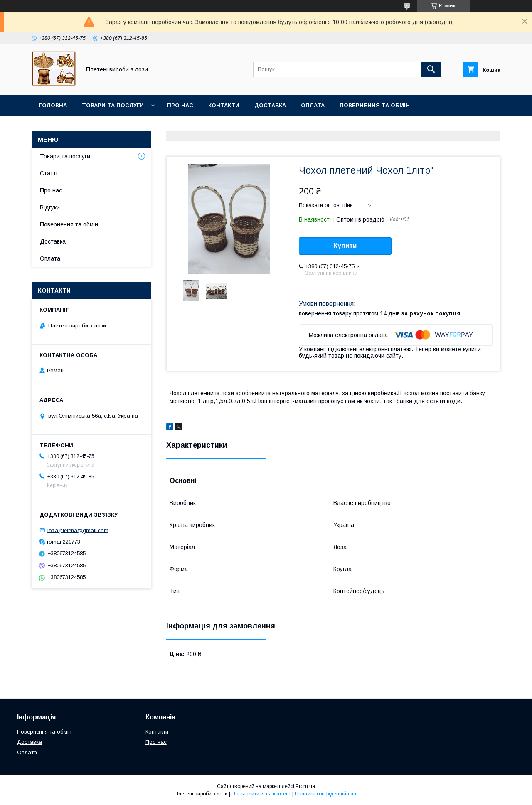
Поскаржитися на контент (261, 794)
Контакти (224, 105)
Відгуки (50, 207)
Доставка (270, 105)
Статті (49, 173)
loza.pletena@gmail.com (78, 530)
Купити (345, 246)
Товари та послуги (113, 105)
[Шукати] (431, 69)
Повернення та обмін (375, 105)
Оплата (313, 105)
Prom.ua (305, 786)
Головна (53, 105)
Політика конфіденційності (326, 794)
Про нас (180, 105)
